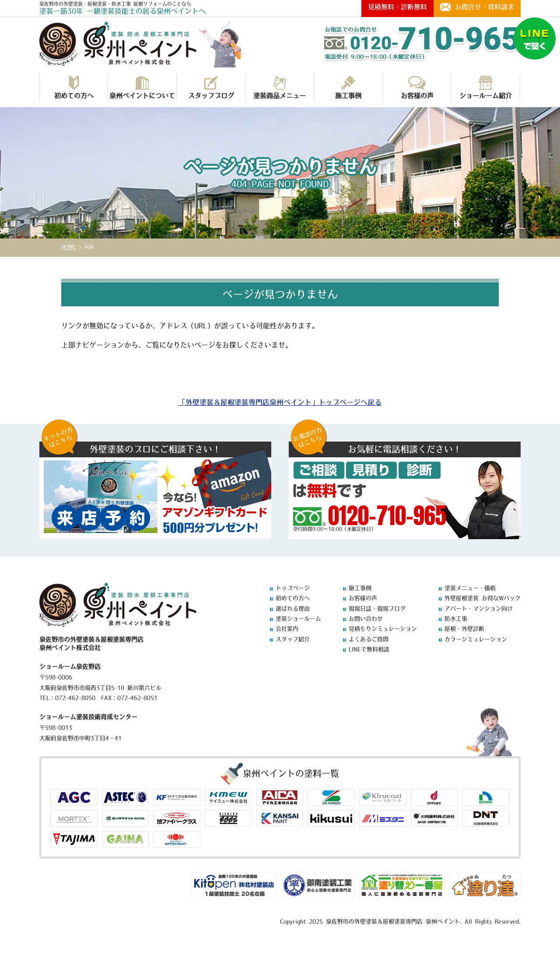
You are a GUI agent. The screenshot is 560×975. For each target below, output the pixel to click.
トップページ (293, 588)
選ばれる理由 (293, 608)
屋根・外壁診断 (464, 629)
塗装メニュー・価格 (470, 588)
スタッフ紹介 (293, 639)
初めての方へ (74, 87)
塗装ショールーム (298, 619)
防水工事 (456, 619)
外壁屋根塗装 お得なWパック (483, 598)
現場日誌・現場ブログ (377, 608)
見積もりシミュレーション (383, 629)
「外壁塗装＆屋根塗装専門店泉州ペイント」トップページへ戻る (280, 402)
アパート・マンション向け (479, 608)
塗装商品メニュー (280, 87)
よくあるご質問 (369, 639)
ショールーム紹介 (486, 87)
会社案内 (287, 629)
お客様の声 (417, 87)
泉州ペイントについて (142, 87)
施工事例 (348, 87)
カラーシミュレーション (476, 639)
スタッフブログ (211, 87)
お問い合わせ (366, 619)
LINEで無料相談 (369, 649)
